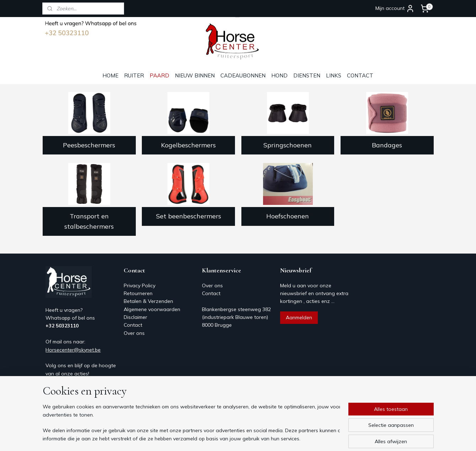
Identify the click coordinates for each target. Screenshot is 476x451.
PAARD (159, 75)
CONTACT (360, 75)
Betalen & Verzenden (148, 301)
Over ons (134, 333)
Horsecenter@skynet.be (73, 350)
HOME (110, 75)
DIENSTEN (307, 75)
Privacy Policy (140, 286)
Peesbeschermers (89, 145)
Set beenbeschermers (188, 216)
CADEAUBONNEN (243, 75)
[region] (191, 423)
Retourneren (138, 293)
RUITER (134, 75)
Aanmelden (299, 317)
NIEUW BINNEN (195, 75)
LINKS (334, 75)
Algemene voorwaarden (152, 309)
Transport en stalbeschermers (89, 221)
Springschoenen (288, 145)
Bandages (387, 145)
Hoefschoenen (288, 216)
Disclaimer (135, 317)
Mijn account (395, 9)
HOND (279, 75)
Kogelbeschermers (188, 145)
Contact (133, 325)
